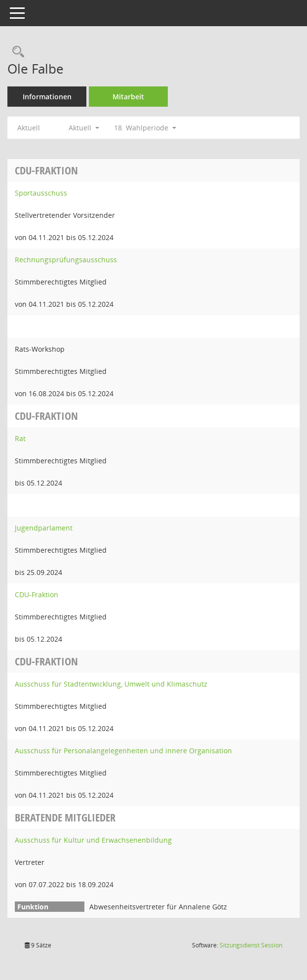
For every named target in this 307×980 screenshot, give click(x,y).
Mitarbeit (128, 97)
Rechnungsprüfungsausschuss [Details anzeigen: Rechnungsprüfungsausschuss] (66, 260)
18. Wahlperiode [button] (145, 128)
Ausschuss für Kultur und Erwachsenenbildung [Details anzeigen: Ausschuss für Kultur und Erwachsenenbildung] (93, 840)
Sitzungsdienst (251, 945)
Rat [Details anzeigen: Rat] (20, 438)
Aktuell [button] (84, 128)
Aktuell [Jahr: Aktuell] (29, 128)
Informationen (47, 97)
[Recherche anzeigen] (16, 52)
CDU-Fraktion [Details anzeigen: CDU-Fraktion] (37, 594)
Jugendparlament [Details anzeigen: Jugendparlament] (44, 528)
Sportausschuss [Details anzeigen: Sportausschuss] (41, 193)
